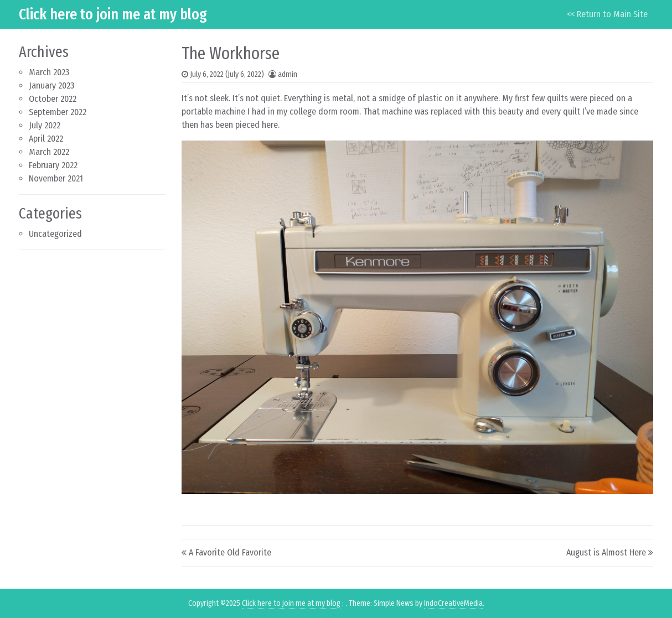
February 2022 (53, 165)
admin (288, 74)
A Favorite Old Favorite (230, 552)
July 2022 (45, 125)
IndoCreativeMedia (453, 603)
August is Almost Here (606, 552)
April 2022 (46, 139)
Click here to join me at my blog (113, 14)
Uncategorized (55, 234)
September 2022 (58, 112)
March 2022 (49, 152)
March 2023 (49, 72)
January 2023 (51, 85)
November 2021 (56, 178)
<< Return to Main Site (607, 14)
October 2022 (53, 99)
